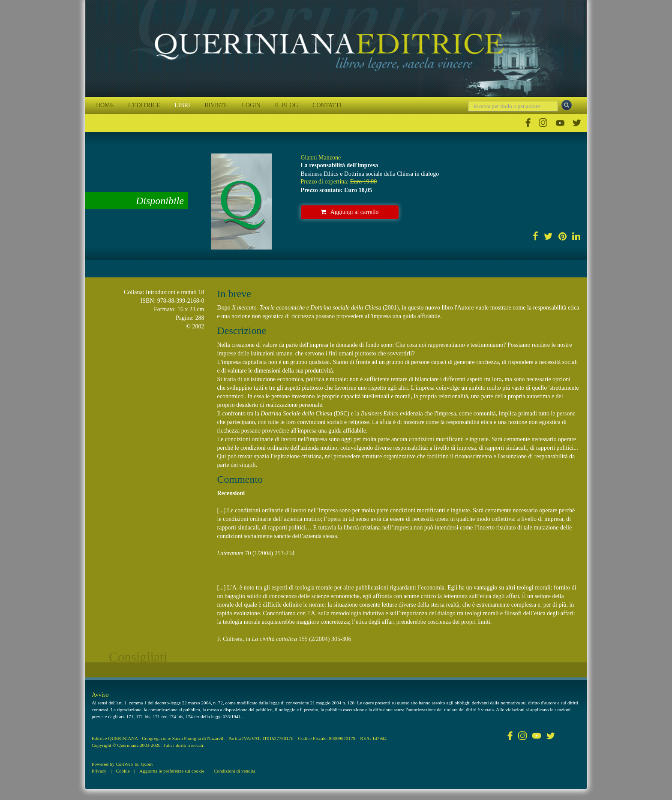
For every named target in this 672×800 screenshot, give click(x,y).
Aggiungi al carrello (350, 212)
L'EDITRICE (144, 105)
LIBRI (182, 105)
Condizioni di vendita (235, 771)
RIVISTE (216, 105)
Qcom (147, 764)
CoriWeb (124, 764)
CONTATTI (327, 105)
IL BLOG (286, 105)
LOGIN (251, 105)
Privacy (99, 771)
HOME (105, 105)
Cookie (123, 771)
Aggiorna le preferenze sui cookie (172, 771)
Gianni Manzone (321, 158)
